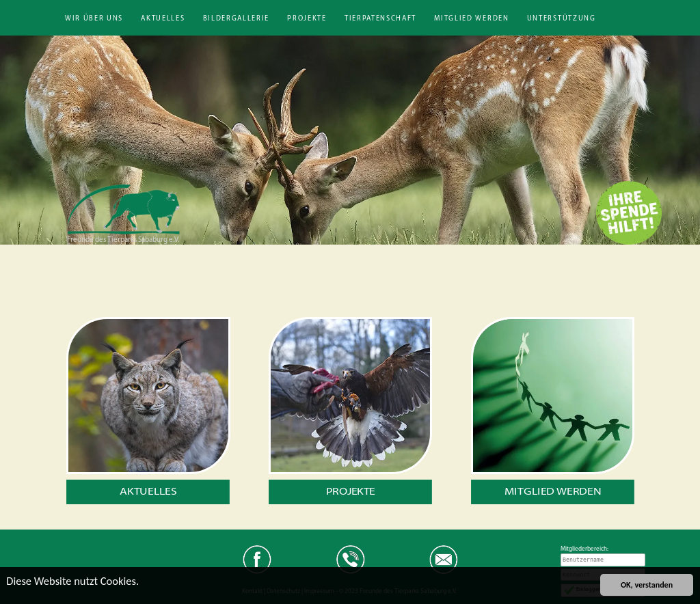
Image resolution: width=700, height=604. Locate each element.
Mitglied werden (471, 19)
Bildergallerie (237, 19)
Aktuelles (163, 19)
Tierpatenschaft (380, 19)
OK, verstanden (647, 585)
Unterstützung (562, 19)
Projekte (307, 19)
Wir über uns (94, 19)
